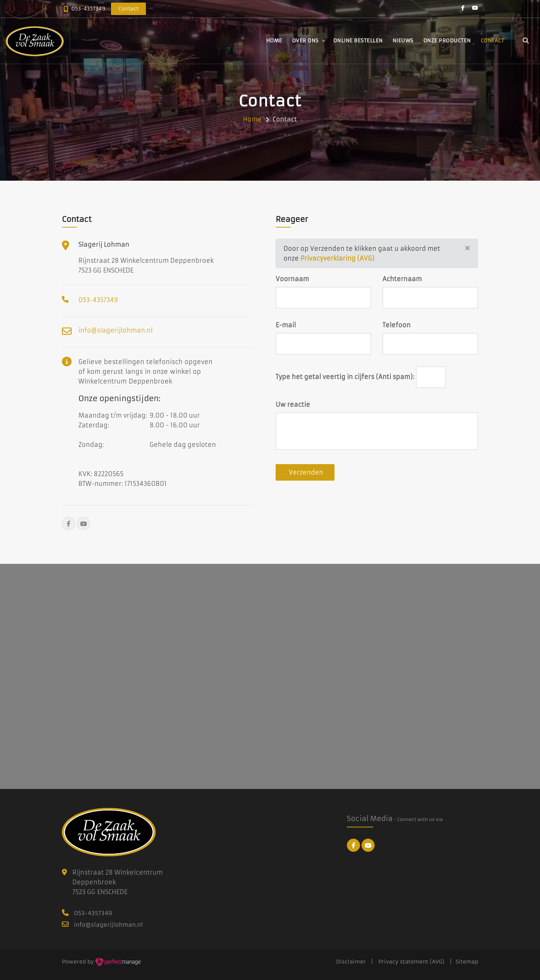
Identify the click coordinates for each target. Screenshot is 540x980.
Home (274, 41)
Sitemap (467, 962)
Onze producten (447, 41)
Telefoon (397, 325)
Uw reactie (293, 405)
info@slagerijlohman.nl (115, 330)
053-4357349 (88, 9)
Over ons (305, 41)
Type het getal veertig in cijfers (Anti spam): (345, 377)
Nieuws (403, 41)
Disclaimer (351, 962)
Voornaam (292, 279)
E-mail (286, 325)
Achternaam (402, 279)
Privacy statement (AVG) (411, 962)
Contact (493, 41)
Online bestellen (358, 41)
